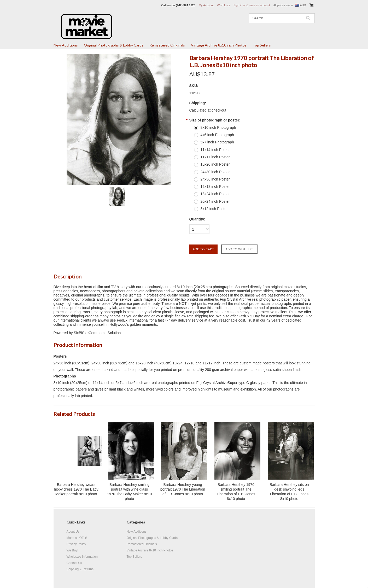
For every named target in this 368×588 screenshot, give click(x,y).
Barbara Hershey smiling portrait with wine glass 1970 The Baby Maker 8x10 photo (130, 492)
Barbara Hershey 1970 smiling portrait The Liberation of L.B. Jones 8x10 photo (236, 492)
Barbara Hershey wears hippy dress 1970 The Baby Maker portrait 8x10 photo (76, 489)
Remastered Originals (167, 45)
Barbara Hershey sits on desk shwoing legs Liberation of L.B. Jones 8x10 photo (289, 492)
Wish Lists (224, 5)
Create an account (258, 5)
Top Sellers (262, 45)
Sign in (238, 5)
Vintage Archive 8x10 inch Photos (219, 45)
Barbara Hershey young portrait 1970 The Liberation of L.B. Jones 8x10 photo (183, 489)
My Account (206, 5)
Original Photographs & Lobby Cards (114, 45)
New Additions (66, 45)
